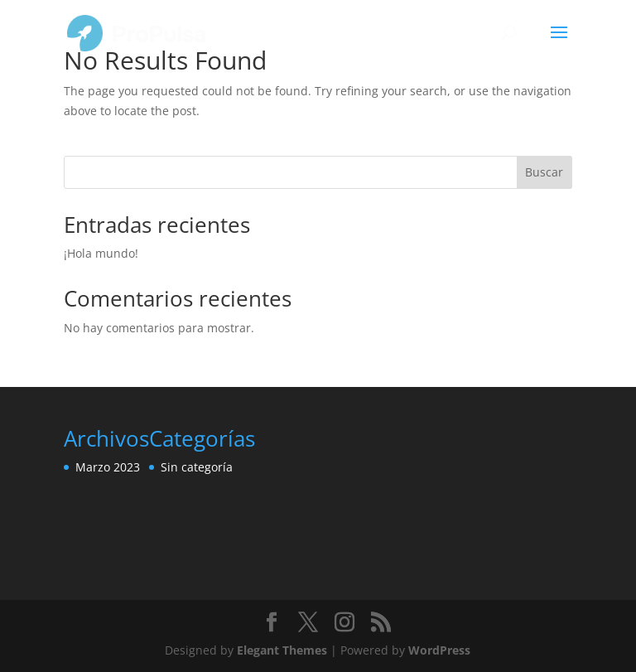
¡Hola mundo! (101, 253)
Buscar (544, 172)
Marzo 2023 (108, 467)
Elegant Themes (282, 650)
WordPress (439, 650)
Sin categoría (197, 467)
